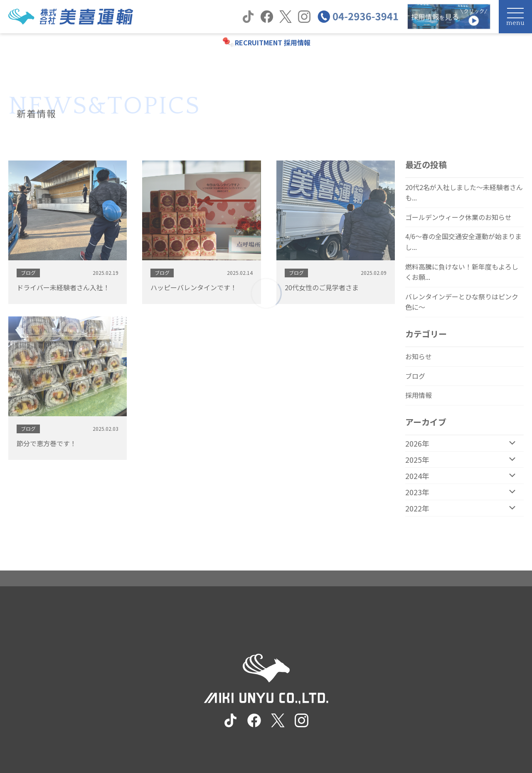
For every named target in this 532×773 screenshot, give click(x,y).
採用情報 (419, 395)
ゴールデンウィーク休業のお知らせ (458, 217)
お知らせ (419, 356)
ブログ (415, 376)
